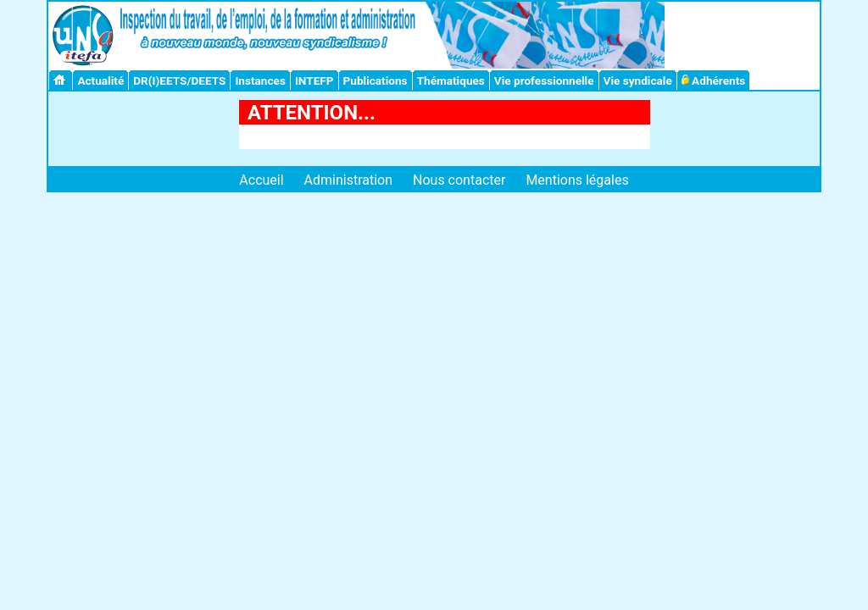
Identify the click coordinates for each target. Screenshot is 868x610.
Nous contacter (459, 180)
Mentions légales (577, 180)
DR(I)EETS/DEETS (179, 80)
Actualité (100, 80)
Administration (349, 180)
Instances (260, 80)
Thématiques (451, 80)
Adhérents (714, 80)
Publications (376, 80)
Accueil (261, 180)
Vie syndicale (638, 80)
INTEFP (314, 80)
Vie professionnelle (544, 80)
